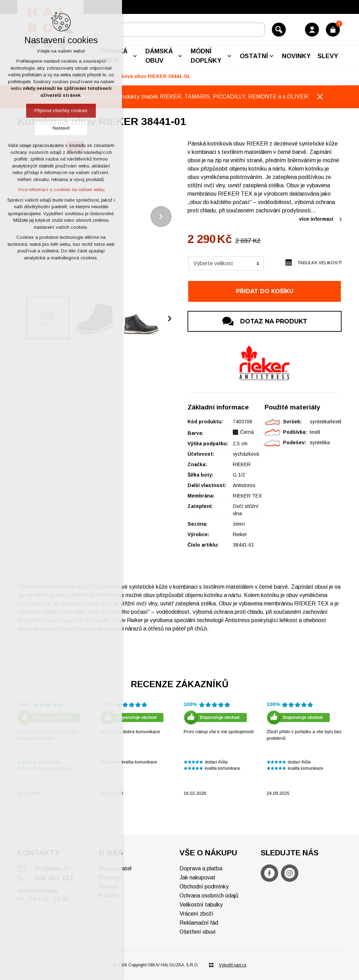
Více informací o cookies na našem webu (61, 190)
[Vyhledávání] (279, 30)
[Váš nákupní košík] (333, 30)
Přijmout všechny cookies (61, 111)
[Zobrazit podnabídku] (135, 56)
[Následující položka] (161, 217)
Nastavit (61, 128)
